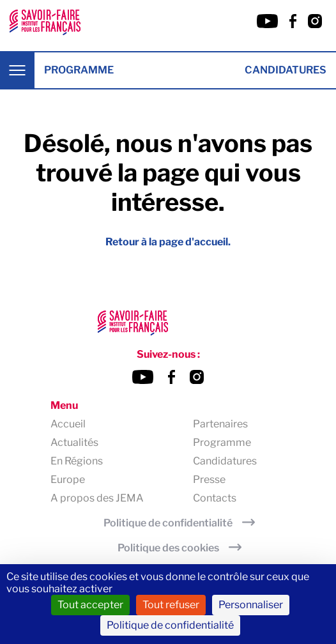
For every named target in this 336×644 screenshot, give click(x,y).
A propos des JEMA (97, 498)
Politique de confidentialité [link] (170, 625)
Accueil (68, 424)
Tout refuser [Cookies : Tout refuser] (171, 605)
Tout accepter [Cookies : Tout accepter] (90, 605)
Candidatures (286, 70)
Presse (209, 479)
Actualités (74, 442)
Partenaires (220, 424)
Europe (68, 479)
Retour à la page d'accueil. (168, 242)
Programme (79, 70)
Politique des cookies (168, 548)
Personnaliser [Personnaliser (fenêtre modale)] (251, 605)
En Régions (77, 461)
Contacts (215, 498)
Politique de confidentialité (168, 523)
